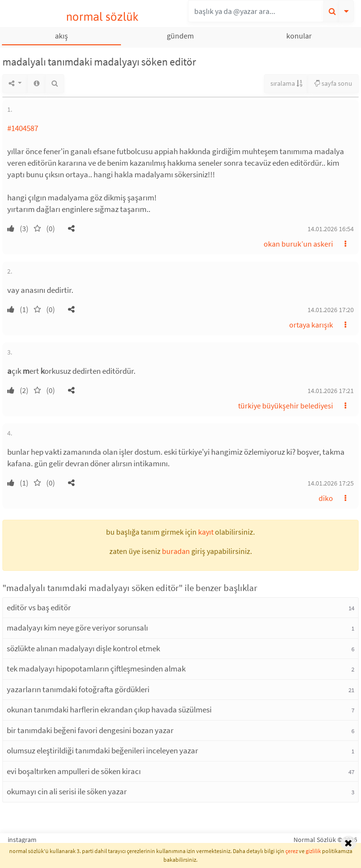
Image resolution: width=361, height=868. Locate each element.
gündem (180, 36)
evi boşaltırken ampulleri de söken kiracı (74, 771)
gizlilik (313, 851)
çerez (292, 851)
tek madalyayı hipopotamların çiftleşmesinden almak (96, 669)
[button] (71, 228)
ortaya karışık (311, 325)
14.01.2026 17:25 (331, 483)
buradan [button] (176, 551)
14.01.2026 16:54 (331, 229)
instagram (22, 840)
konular (299, 36)
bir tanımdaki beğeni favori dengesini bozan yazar (90, 730)
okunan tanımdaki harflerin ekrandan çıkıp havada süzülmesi (109, 710)
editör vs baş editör (39, 607)
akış (61, 36)
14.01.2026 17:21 (331, 391)
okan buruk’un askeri (298, 244)
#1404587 (23, 128)
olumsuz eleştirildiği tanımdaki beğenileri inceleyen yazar (102, 750)
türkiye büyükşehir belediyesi (286, 406)
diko (326, 498)
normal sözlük (102, 17)
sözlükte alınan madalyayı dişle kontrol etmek (83, 648)
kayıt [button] (206, 532)
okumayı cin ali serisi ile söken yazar (67, 791)
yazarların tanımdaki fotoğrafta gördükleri (78, 689)
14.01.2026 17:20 (331, 310)
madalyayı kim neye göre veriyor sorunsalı (77, 628)
